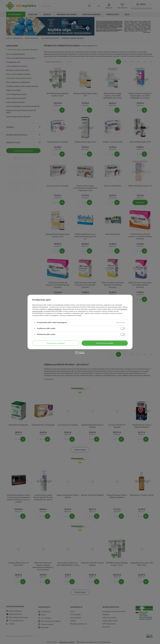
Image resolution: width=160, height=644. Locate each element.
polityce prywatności (55, 309)
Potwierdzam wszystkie (105, 343)
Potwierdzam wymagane (56, 343)
